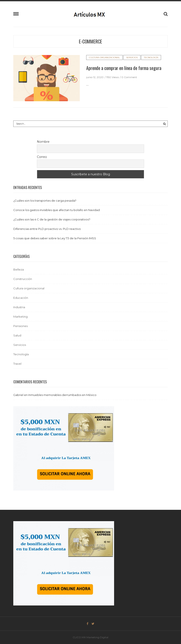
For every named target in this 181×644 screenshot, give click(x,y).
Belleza (19, 269)
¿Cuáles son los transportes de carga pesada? (45, 201)
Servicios (132, 57)
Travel (17, 364)
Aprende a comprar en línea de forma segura (124, 68)
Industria (19, 307)
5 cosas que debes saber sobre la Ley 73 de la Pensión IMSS (55, 238)
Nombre (43, 142)
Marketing (20, 317)
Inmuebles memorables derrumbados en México (62, 395)
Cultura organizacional (104, 57)
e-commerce (90, 41)
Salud (17, 335)
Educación (21, 298)
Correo (42, 157)
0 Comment (129, 77)
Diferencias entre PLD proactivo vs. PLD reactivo (47, 229)
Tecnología (151, 57)
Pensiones (20, 326)
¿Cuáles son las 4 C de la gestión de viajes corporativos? (52, 219)
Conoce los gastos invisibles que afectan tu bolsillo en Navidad (57, 210)
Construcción (23, 279)
